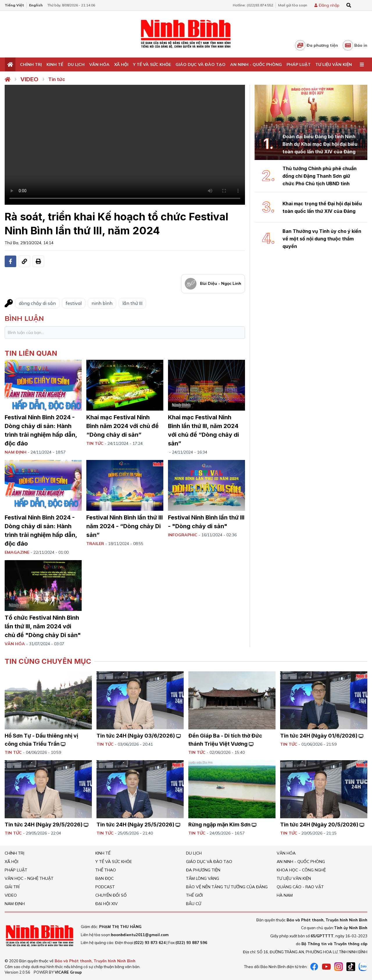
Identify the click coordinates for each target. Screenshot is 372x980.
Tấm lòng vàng (203, 878)
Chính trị (31, 64)
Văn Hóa (99, 64)
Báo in (355, 45)
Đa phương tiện (316, 45)
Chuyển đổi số (111, 895)
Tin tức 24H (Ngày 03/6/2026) (139, 736)
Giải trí (12, 887)
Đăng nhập (329, 5)
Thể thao (106, 870)
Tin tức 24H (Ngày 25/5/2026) (138, 825)
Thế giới (194, 895)
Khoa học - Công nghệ (301, 870)
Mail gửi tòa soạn (293, 5)
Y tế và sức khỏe (152, 64)
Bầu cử (194, 904)
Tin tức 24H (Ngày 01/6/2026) (322, 736)
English (36, 5)
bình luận (24, 318)
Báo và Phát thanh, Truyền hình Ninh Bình (95, 961)
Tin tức (57, 79)
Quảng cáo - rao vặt (300, 887)
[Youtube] (326, 967)
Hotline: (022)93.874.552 (253, 5)
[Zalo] (363, 967)
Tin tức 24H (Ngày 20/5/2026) (322, 825)
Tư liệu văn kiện (334, 64)
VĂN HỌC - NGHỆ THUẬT (29, 878)
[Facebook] (314, 967)
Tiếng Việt (14, 5)
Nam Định (15, 904)
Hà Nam (285, 895)
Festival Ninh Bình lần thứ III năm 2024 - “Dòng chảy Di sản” (125, 526)
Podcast (105, 887)
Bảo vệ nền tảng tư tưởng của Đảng (227, 887)
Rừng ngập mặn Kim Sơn (222, 825)
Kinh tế (55, 64)
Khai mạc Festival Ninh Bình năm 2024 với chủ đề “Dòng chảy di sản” (122, 426)
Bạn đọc (104, 878)
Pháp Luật (299, 64)
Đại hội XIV (107, 904)
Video (29, 79)
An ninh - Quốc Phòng (256, 64)
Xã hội (121, 64)
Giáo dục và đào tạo (201, 64)
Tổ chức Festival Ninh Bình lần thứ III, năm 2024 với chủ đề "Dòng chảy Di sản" (43, 626)
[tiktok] (351, 967)
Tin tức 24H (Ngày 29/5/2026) (46, 825)
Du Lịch (76, 64)
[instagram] (339, 967)
